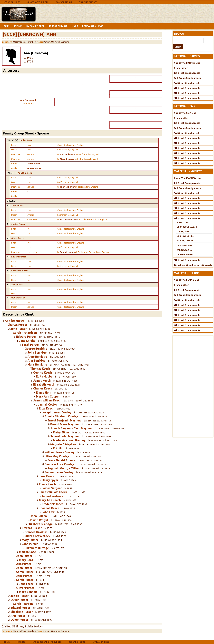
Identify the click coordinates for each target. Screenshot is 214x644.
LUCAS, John (183, 231)
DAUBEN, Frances (185, 254)
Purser (47, 42)
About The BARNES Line (187, 63)
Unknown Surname (60, 42)
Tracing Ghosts (88, 2)
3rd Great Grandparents (187, 83)
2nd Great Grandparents (187, 78)
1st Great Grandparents (187, 73)
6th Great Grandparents (187, 98)
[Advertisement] (63, 14)
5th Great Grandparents (187, 93)
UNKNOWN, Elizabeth (187, 227)
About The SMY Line (185, 113)
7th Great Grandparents (187, 153)
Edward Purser (19, 257)
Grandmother (181, 118)
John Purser (17, 206)
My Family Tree (35, 26)
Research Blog (58, 26)
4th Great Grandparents (187, 88)
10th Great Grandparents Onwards (193, 265)
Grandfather (181, 68)
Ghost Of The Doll (38, 2)
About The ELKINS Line (187, 280)
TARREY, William (185, 250)
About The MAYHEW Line (188, 178)
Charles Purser (26, 140)
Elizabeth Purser (20, 271)
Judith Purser (18, 224)
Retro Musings (12, 2)
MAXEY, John (183, 222)
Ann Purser (17, 285)
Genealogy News (93, 26)
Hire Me (17, 26)
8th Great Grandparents (187, 158)
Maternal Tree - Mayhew (25, 42)
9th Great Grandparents (187, 163)
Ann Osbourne (34, 168)
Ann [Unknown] (25, 173)
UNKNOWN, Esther (186, 236)
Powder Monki (64, 2)
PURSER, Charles (185, 241)
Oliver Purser (33, 164)
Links (75, 26)
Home (5, 26)
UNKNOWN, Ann (184, 245)
